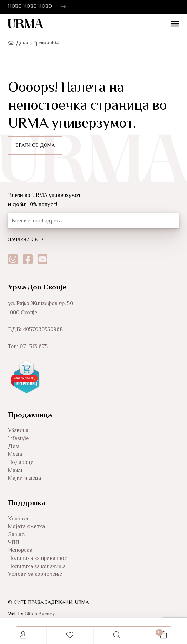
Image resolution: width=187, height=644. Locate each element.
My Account (23, 635)
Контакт (18, 519)
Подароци (21, 463)
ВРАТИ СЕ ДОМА (35, 146)
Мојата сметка (26, 527)
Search (117, 635)
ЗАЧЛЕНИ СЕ (26, 240)
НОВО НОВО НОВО (30, 7)
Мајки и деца (25, 478)
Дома (22, 43)
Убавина (18, 431)
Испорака (20, 551)
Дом (14, 447)
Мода (15, 455)
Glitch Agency (40, 614)
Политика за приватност (39, 559)
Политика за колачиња (37, 567)
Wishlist (70, 635)
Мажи (15, 471)
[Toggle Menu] (172, 25)
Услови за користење (35, 574)
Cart (152, 631)
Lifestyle (18, 439)
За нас (16, 535)
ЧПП (14, 543)
